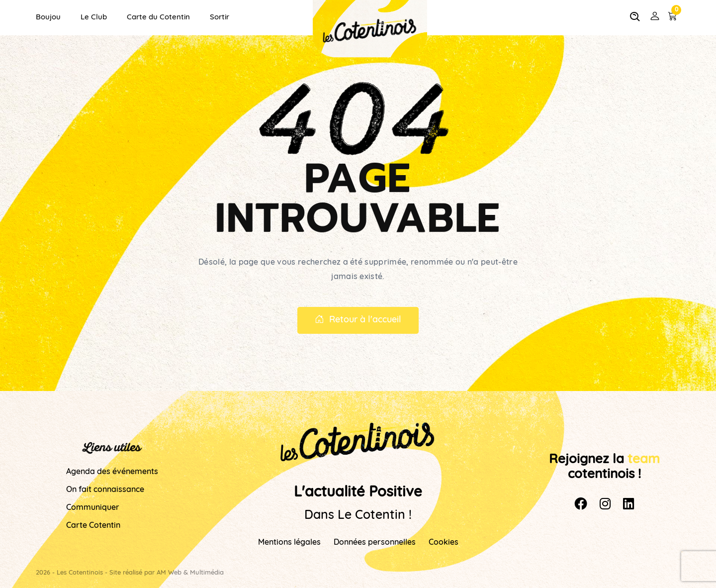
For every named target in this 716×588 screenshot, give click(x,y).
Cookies (444, 543)
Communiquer (93, 508)
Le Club (94, 18)
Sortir (220, 18)
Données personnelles (375, 543)
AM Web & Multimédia (190, 573)
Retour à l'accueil (358, 320)
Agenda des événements (112, 472)
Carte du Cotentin (158, 18)
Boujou (48, 18)
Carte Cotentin (93, 526)
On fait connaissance (105, 490)
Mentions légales (289, 543)
